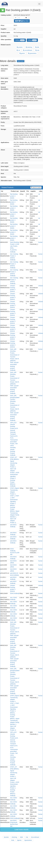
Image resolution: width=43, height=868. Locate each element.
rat (18, 50)
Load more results (21, 830)
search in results (36, 188)
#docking (14, 837)
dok (37, 47)
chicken (41, 286)
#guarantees (28, 840)
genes (22, 53)
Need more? (21, 61)
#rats (13, 840)
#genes (19, 840)
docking (29, 47)
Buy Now (22, 21)
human (40, 242)
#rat (27, 837)
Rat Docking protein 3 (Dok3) (14, 196)
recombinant (28, 50)
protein (20, 47)
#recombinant (35, 837)
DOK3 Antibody (15, 593)
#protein (6, 837)
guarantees (32, 53)
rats (37, 50)
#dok (21, 837)
